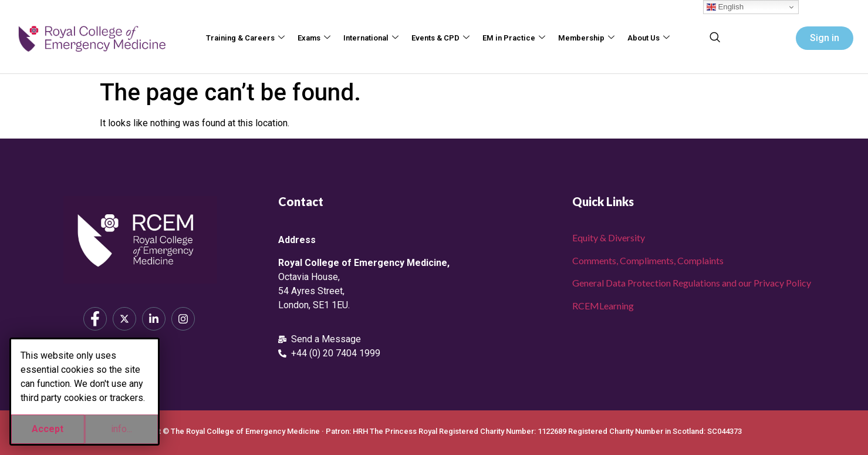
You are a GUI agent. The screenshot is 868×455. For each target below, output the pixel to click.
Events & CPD (440, 38)
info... (121, 429)
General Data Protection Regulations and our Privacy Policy (692, 283)
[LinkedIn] (154, 319)
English (725, 7)
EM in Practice (514, 38)
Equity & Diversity (609, 237)
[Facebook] (95, 319)
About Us (649, 38)
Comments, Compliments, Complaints (648, 260)
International (371, 38)
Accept (48, 429)
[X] (124, 319)
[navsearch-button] (715, 38)
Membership (586, 38)
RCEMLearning (603, 306)
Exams (314, 38)
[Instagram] (183, 319)
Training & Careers (245, 38)
